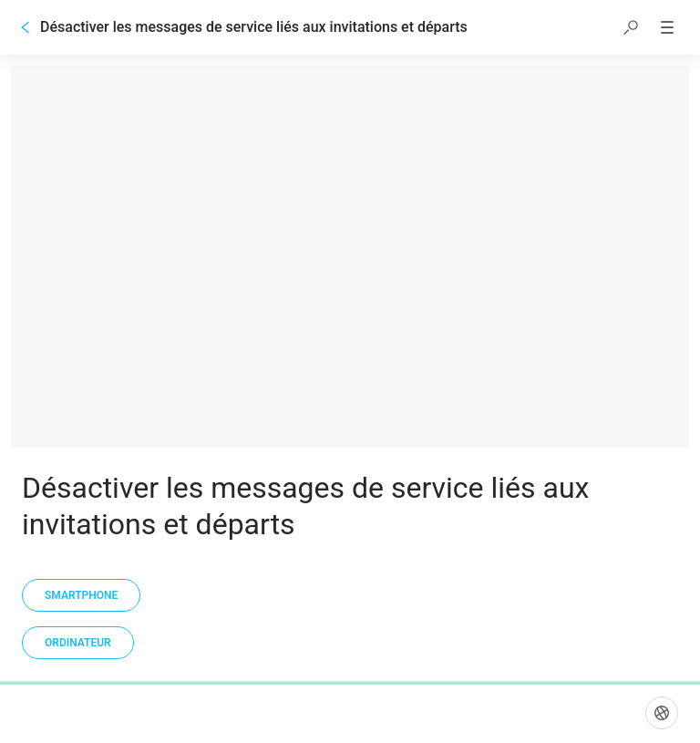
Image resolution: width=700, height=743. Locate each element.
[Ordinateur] (78, 643)
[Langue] (662, 713)
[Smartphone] (81, 595)
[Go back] (26, 27)
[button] (631, 27)
